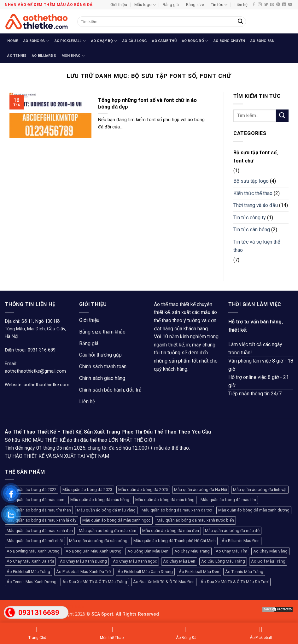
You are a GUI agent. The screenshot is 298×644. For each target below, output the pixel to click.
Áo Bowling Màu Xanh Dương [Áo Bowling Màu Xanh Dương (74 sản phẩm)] (33, 551)
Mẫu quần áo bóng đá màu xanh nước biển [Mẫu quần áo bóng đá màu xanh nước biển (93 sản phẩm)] (195, 520)
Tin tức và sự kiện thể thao (257, 246)
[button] (273, 21)
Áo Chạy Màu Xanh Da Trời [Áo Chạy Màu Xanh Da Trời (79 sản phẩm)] (30, 561)
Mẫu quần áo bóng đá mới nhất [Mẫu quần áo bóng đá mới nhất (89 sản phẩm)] (35, 541)
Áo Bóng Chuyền (229, 41)
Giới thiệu (119, 5)
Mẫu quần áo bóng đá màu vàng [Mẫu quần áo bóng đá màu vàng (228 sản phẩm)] (106, 510)
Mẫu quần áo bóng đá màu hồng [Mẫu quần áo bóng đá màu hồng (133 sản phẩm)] (100, 500)
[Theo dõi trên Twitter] (266, 5)
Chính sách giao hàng (102, 378)
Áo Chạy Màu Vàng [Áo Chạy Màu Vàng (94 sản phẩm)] (270, 551)
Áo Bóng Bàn (262, 41)
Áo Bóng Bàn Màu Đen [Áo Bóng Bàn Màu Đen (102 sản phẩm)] (148, 551)
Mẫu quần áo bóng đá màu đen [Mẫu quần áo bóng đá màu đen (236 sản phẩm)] (171, 531)
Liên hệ (241, 5)
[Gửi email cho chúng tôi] (272, 5)
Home (13, 41)
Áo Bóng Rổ (195, 41)
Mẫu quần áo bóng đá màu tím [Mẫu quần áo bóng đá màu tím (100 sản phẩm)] (228, 500)
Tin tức (219, 5)
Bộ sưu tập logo (251, 181)
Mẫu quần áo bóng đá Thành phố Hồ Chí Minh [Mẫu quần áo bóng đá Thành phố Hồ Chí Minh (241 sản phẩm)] (175, 541)
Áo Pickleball (70, 41)
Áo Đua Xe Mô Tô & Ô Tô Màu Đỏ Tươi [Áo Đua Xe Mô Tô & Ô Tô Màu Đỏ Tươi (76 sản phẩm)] (235, 582)
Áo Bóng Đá (36, 41)
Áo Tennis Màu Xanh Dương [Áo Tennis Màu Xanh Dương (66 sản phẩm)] (32, 582)
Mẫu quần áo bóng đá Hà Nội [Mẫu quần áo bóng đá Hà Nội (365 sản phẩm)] (201, 490)
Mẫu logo (145, 5)
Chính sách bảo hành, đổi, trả (110, 390)
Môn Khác (73, 56)
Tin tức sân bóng (252, 230)
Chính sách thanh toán (103, 366)
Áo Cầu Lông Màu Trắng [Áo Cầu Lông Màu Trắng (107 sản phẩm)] (223, 561)
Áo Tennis (17, 56)
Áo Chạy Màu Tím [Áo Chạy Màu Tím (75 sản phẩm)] (231, 551)
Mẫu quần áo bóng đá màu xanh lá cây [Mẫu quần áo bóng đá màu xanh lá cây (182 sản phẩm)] (41, 520)
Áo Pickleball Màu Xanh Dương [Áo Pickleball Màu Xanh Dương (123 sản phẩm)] (145, 572)
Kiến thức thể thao (253, 193)
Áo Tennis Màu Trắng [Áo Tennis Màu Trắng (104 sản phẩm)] (244, 572)
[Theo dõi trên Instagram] (260, 5)
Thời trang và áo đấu (256, 205)
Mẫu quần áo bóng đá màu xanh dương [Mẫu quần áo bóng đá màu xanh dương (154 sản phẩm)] (254, 510)
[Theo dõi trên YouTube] (290, 5)
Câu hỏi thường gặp (100, 355)
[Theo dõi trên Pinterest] (278, 5)
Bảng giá (171, 5)
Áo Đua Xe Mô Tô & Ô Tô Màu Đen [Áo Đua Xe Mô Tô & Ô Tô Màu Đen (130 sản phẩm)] (164, 582)
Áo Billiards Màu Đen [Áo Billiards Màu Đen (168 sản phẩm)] (241, 541)
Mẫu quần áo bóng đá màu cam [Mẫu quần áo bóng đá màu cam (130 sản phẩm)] (35, 500)
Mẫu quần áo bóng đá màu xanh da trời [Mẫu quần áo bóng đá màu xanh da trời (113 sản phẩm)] (177, 510)
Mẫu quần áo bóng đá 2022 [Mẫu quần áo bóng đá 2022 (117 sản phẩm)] (32, 490)
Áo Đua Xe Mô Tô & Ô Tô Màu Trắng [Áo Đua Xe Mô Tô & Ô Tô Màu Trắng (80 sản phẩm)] (95, 582)
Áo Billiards (44, 56)
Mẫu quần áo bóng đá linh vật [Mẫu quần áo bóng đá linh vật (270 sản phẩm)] (260, 490)
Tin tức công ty (250, 218)
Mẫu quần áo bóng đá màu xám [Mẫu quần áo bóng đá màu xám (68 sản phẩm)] (108, 531)
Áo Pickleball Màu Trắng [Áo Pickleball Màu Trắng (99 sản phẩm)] (28, 572)
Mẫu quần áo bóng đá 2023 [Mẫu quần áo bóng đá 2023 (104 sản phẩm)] (87, 490)
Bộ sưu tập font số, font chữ (256, 157)
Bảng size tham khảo (102, 332)
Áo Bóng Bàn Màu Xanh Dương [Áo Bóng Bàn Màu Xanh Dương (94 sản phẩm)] (93, 551)
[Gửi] (240, 22)
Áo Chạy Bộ (104, 41)
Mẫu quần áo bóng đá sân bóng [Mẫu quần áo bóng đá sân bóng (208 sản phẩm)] (98, 541)
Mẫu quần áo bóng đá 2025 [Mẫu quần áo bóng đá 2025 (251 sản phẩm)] (143, 490)
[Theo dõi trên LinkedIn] (284, 5)
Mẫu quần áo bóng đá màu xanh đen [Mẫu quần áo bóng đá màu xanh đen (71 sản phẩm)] (40, 531)
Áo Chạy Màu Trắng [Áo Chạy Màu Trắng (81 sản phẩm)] (192, 551)
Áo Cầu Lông (134, 41)
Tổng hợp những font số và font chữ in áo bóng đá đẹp (147, 104)
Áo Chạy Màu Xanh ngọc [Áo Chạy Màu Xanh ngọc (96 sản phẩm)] (135, 561)
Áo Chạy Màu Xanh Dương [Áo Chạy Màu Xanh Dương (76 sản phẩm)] (83, 561)
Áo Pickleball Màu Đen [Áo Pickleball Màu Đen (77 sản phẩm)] (199, 572)
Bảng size (195, 5)
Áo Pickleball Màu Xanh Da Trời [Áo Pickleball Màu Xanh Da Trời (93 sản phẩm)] (84, 572)
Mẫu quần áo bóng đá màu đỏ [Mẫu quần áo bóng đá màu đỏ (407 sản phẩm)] (232, 531)
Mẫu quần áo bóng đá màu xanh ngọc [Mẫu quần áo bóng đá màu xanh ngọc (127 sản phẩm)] (117, 520)
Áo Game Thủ (164, 41)
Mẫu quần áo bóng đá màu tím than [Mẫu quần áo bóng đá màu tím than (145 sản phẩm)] (39, 510)
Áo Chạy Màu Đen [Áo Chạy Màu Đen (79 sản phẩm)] (179, 561)
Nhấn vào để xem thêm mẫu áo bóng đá (49, 5)
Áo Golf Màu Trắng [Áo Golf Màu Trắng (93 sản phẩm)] (268, 561)
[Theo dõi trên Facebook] (254, 5)
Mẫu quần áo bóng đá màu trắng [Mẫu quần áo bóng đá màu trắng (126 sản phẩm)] (165, 500)
